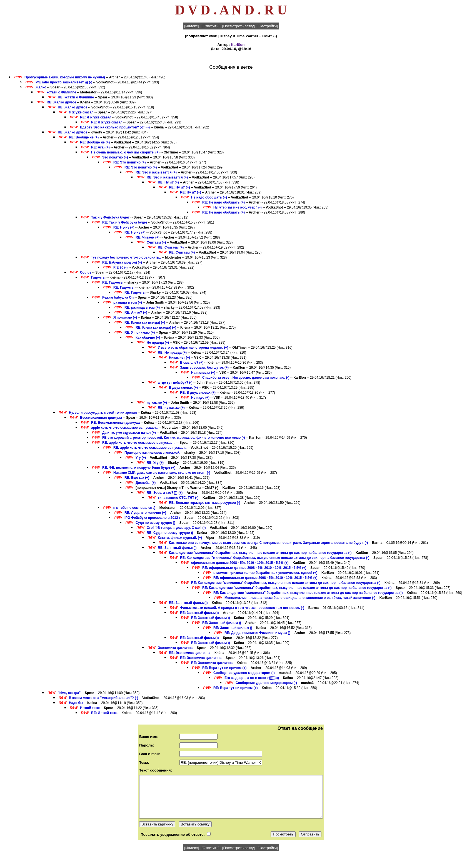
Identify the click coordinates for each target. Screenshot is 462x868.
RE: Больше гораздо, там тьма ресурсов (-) (204, 503)
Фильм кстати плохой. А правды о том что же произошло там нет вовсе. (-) (242, 608)
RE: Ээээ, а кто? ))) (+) (165, 493)
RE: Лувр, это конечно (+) (145, 513)
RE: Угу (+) (155, 463)
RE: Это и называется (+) (156, 172)
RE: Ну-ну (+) (124, 227)
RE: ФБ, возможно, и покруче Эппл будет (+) (139, 468)
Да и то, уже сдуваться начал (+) (129, 433)
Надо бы (77, 703)
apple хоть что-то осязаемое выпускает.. (124, 428)
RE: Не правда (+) (172, 353)
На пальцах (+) (203, 373)
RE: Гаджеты (113, 282)
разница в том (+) (128, 302)
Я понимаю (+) (125, 318)
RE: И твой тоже (104, 713)
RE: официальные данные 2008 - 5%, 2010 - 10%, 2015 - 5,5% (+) (254, 568)
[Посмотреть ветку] (239, 26)
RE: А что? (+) (136, 313)
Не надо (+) (200, 398)
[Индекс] (191, 26)
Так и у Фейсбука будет (110, 217)
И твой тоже (90, 708)
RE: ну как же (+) (171, 408)
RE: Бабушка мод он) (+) (122, 262)
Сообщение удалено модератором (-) (244, 673)
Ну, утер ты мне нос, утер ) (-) (238, 207)
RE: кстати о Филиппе (76, 97)
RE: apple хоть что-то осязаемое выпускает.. (139, 443)
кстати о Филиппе (61, 92)
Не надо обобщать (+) (209, 197)
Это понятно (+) (115, 157)
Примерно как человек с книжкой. (153, 453)
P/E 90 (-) (120, 267)
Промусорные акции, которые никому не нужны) (65, 77)
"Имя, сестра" (69, 693)
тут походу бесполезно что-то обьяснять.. (126, 257)
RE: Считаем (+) (171, 247)
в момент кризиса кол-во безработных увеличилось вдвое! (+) (265, 573)
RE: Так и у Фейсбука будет (125, 222)
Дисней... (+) (146, 483)
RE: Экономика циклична (190, 653)
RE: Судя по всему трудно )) (170, 533)
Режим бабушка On (118, 297)
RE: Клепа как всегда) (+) (145, 323)
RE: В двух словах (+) (198, 393)
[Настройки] (268, 26)
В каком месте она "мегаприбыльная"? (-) (103, 698)
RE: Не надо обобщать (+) (223, 202)
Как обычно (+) (148, 338)
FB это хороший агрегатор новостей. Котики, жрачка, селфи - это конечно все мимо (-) (174, 438)
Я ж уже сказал (81, 112)
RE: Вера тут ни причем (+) (224, 668)
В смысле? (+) (192, 363)
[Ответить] (210, 26)
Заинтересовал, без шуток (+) (204, 368)
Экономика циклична (175, 648)
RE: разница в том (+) (142, 307)
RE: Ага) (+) (100, 147)
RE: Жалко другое (61, 102)
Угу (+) (141, 458)
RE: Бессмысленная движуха (115, 423)
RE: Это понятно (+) (130, 162)
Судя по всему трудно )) (155, 523)
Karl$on (238, 45)
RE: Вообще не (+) (84, 137)
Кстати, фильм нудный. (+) (180, 538)
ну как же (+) (157, 403)
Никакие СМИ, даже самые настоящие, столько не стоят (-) (162, 473)
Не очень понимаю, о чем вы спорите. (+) (125, 152)
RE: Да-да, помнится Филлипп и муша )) (257, 633)
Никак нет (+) (179, 358)
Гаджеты (98, 277)
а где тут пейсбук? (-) (175, 383)
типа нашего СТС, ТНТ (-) (178, 498)
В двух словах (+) (183, 388)
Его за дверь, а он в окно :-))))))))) (252, 678)
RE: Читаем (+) (148, 237)
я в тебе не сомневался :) (134, 508)
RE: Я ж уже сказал (96, 117)
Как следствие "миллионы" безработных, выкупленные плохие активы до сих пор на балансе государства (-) (260, 553)
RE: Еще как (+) (137, 478)
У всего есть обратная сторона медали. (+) (193, 348)
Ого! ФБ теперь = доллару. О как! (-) (176, 528)
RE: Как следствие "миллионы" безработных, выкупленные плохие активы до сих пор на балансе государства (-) (275, 558)
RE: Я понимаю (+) (140, 333)
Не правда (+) (158, 343)
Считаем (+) (156, 242)
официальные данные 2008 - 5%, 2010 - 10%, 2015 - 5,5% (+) (240, 563)
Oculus (86, 272)
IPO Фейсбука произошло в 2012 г (152, 518)
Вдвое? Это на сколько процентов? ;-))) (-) (115, 127)
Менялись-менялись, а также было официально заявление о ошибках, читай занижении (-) (300, 598)
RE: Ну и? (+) (168, 182)
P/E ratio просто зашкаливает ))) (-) (64, 82)
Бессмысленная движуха (101, 418)
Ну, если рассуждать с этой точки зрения (103, 413)
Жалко (41, 87)
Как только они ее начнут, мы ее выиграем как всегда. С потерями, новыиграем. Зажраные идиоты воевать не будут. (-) (268, 543)
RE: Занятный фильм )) (177, 548)
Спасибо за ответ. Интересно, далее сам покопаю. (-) (246, 378)
